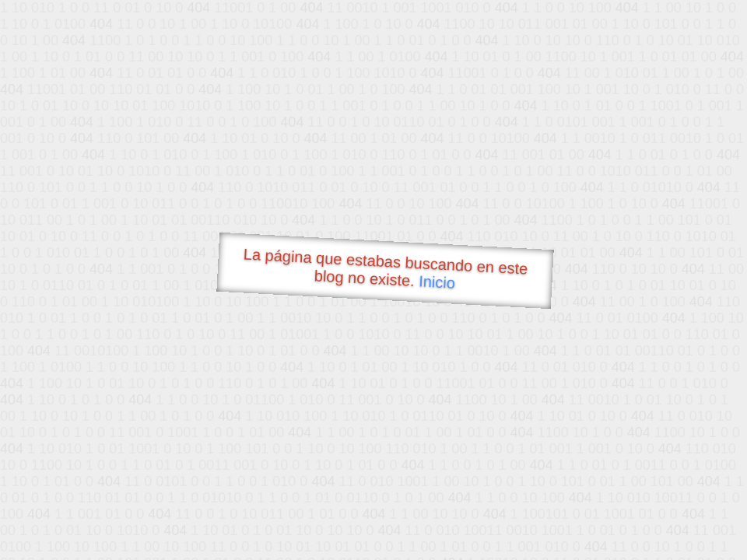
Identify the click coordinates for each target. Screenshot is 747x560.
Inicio (437, 282)
